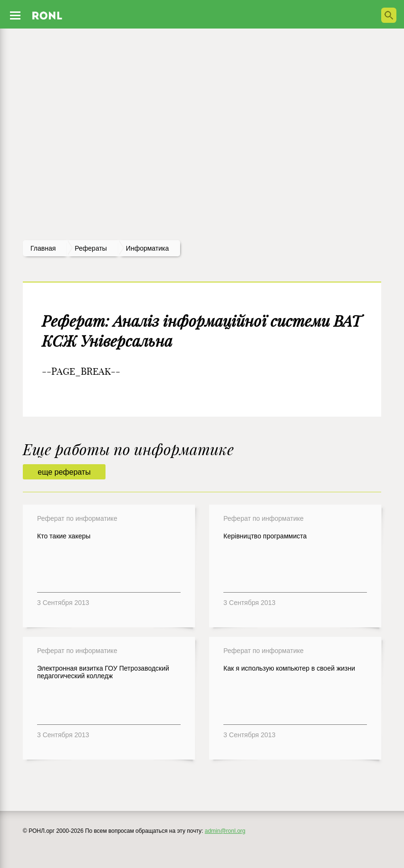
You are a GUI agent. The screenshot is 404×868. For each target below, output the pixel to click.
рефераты (91, 248)
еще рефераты (64, 472)
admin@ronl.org (225, 831)
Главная (43, 248)
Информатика (147, 248)
